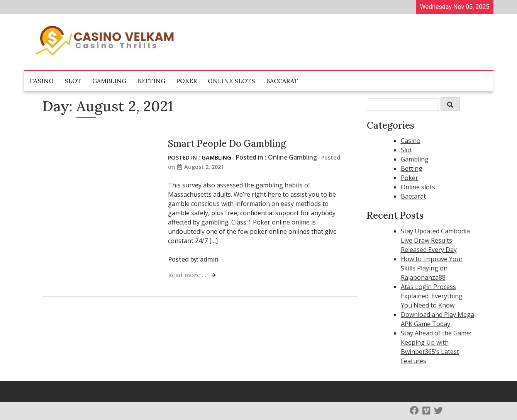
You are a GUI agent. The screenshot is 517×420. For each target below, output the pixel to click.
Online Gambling (292, 157)
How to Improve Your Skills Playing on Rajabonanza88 (432, 268)
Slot (73, 81)
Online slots (231, 81)
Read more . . (188, 275)
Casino (42, 81)
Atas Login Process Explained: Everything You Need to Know (432, 296)
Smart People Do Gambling (227, 144)
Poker (186, 81)
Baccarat (282, 81)
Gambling (109, 81)
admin (209, 259)
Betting (151, 81)
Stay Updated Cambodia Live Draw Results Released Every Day (435, 240)
